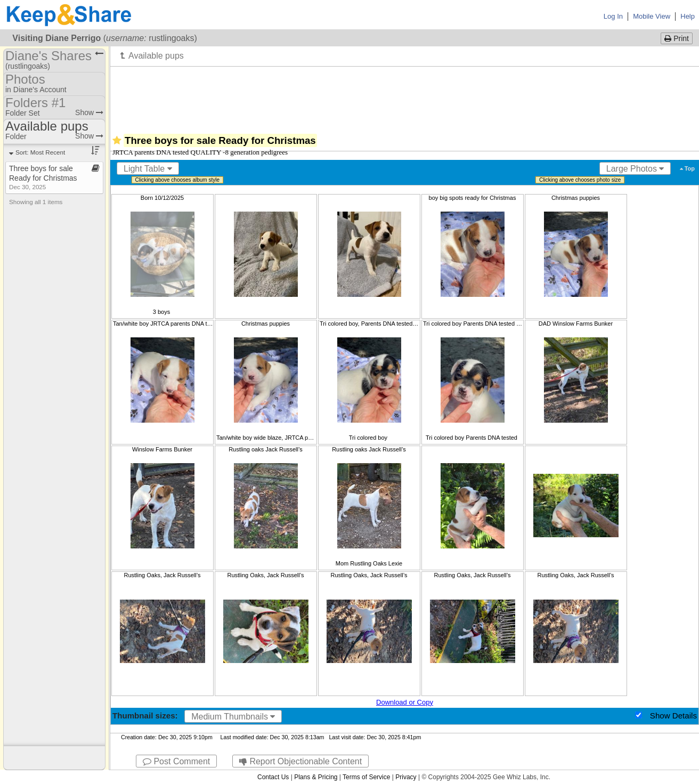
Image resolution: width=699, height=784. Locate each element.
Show (89, 112)
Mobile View (652, 16)
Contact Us (273, 777)
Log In (613, 16)
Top (687, 168)
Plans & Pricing (316, 777)
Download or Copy (405, 702)
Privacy (406, 777)
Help (688, 16)
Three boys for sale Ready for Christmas (43, 177)
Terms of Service (366, 777)
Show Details (673, 716)
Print (677, 38)
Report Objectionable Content (300, 761)
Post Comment (176, 761)
